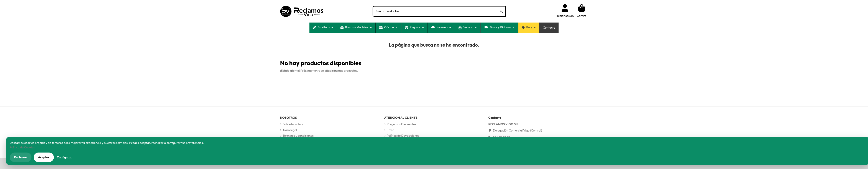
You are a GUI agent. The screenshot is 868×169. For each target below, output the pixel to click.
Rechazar (21, 157)
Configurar (64, 157)
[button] (323, 28)
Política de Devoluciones (403, 136)
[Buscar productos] (501, 11)
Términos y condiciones (298, 136)
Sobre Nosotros (293, 124)
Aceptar (44, 157)
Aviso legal (290, 130)
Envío (391, 130)
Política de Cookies (22, 147)
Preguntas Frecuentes (402, 124)
